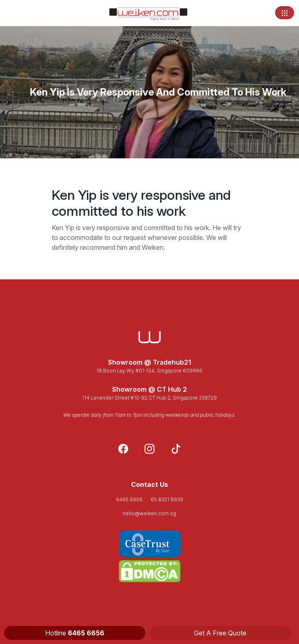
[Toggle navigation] (285, 13)
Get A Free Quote (220, 633)
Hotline (75, 633)
